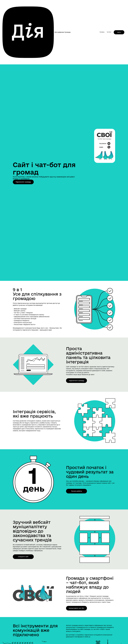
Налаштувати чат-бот (76, 608)
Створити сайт (23, 557)
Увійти (119, 32)
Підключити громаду (23, 182)
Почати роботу (76, 491)
